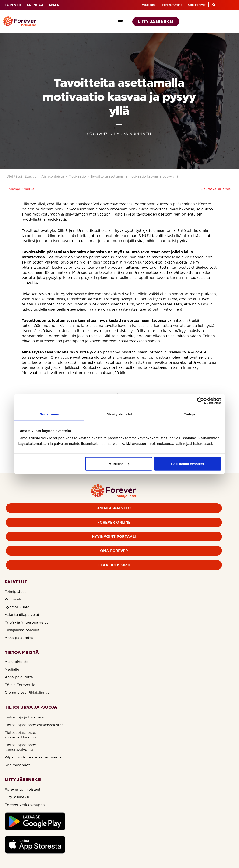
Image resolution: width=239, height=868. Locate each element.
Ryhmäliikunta (17, 607)
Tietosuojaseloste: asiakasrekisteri (34, 725)
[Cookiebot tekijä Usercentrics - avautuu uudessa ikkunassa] (201, 401)
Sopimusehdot (17, 765)
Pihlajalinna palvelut (22, 630)
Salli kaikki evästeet (188, 464)
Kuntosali (13, 599)
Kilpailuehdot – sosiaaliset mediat (34, 757)
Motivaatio (77, 176)
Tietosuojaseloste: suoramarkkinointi (20, 735)
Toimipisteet (15, 592)
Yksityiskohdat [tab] (119, 414)
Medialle (12, 669)
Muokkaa (119, 464)
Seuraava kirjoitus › (217, 189)
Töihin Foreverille (20, 685)
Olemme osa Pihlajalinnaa (27, 692)
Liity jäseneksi (17, 797)
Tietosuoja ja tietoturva (25, 717)
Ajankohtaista (53, 176)
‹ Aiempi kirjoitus (20, 189)
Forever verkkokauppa (25, 805)
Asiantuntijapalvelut (22, 615)
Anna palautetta (19, 638)
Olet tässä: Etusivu (21, 176)
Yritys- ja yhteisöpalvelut (26, 622)
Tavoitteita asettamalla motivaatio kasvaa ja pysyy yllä (134, 176)
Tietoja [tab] (190, 414)
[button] (120, 22)
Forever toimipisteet (23, 789)
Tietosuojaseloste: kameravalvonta (20, 747)
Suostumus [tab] (50, 414)
